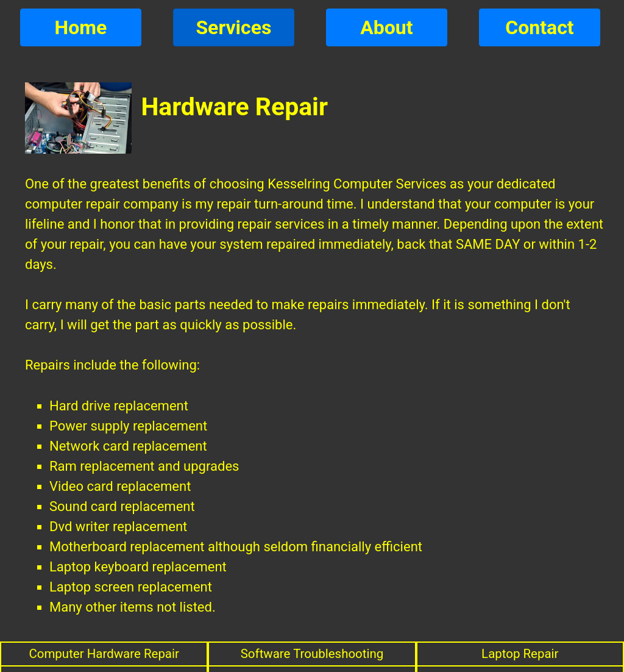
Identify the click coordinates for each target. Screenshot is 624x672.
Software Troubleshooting (312, 654)
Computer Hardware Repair (104, 654)
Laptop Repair (520, 654)
